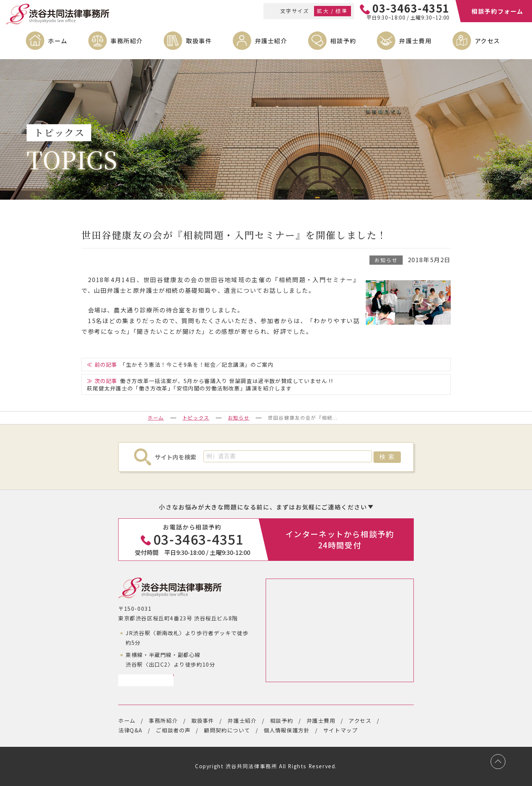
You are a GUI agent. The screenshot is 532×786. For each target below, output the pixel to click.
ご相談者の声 (173, 730)
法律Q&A (130, 730)
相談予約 (343, 41)
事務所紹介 (127, 41)
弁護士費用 (415, 41)
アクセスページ (143, 680)
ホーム (58, 41)
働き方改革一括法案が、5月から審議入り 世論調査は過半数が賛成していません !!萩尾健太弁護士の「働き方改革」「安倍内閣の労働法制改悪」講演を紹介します (210, 384)
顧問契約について (227, 730)
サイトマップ (341, 730)
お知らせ (386, 260)
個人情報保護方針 (287, 730)
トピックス (196, 418)
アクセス (487, 41)
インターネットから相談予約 (340, 539)
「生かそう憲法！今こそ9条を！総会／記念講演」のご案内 (197, 364)
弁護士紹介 (271, 41)
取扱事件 (199, 41)
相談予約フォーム (497, 11)
